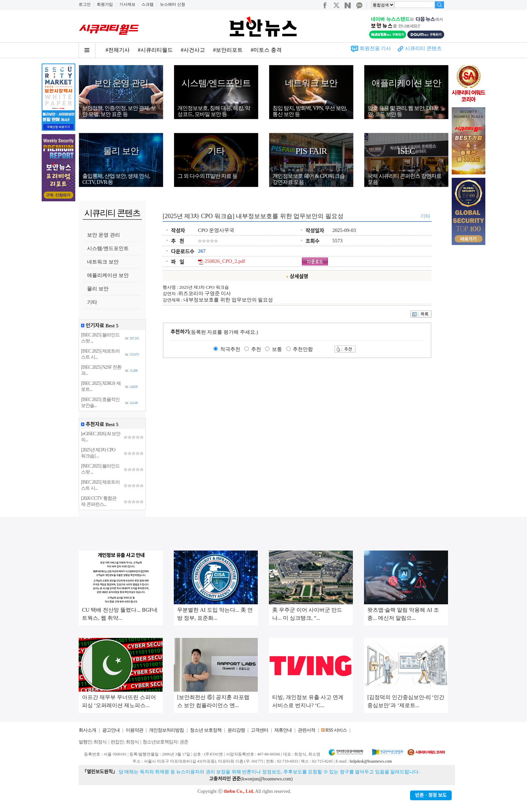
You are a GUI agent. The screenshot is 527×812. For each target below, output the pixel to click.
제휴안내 (283, 730)
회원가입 (105, 4)
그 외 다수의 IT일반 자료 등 (207, 176)
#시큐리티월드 (155, 50)
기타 (216, 151)
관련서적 (307, 730)
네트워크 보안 (311, 83)
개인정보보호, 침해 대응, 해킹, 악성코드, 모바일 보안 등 (214, 111)
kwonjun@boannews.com (266, 779)
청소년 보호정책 (206, 730)
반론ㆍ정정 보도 (431, 795)
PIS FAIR (311, 151)
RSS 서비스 (336, 730)
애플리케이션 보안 (406, 83)
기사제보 (127, 4)
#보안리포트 (228, 50)
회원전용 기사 (375, 48)
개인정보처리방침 (166, 730)
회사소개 (87, 730)
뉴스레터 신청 (173, 4)
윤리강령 (236, 730)
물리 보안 (121, 151)
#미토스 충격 (266, 50)
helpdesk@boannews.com (371, 761)
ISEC (406, 151)
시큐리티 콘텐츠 (423, 48)
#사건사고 (193, 50)
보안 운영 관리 (121, 83)
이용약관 (134, 730)
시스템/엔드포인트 (216, 83)
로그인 (85, 4)
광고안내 (111, 730)
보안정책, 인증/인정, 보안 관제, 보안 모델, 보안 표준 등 (119, 111)
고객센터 (259, 730)
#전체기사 (118, 50)
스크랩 (148, 4)
